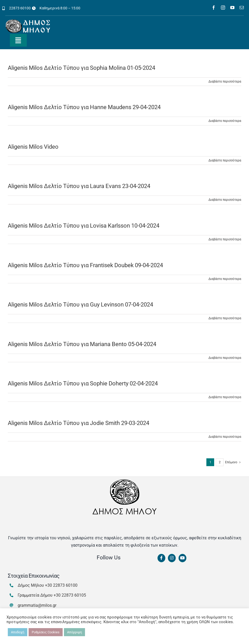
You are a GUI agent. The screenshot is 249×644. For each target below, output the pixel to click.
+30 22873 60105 (70, 595)
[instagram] (223, 8)
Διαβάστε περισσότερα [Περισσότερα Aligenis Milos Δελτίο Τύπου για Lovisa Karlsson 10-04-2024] (225, 239)
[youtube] (232, 8)
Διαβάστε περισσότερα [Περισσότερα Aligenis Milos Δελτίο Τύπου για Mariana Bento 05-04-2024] (225, 358)
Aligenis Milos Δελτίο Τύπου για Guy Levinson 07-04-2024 (80, 305)
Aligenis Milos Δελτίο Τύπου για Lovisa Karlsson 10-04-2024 (84, 226)
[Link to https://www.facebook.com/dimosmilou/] (161, 558)
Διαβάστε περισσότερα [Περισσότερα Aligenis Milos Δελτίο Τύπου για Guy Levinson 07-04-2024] (225, 318)
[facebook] (214, 8)
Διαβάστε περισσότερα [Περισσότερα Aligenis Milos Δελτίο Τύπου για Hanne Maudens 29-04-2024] (225, 121)
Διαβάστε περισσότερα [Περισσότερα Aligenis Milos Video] (225, 160)
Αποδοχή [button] (18, 632)
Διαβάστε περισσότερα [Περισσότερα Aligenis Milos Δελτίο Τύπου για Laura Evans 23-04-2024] (225, 200)
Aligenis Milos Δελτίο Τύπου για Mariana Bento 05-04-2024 (82, 344)
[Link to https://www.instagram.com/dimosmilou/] (172, 558)
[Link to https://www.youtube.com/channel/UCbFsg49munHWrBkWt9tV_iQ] (182, 558)
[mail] (242, 8)
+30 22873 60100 (61, 585)
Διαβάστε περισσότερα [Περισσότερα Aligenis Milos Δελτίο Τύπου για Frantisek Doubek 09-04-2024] (225, 279)
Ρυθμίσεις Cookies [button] (46, 632)
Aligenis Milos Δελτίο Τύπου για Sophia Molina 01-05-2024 (81, 68)
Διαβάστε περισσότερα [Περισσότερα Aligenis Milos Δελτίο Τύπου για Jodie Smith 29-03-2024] (225, 437)
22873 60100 (20, 8)
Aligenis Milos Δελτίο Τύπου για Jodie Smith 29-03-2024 (78, 423)
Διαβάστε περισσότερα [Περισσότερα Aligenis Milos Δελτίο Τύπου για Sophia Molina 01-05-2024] (225, 82)
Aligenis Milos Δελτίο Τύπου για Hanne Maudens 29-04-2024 (84, 107)
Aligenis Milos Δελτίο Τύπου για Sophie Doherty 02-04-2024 (83, 383)
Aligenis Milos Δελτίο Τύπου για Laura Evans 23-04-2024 (79, 186)
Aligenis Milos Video (33, 147)
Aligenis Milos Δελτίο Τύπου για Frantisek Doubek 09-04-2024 (85, 265)
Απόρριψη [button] (74, 632)
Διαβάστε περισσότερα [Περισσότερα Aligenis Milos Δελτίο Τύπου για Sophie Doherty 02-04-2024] (225, 397)
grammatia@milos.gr (37, 605)
